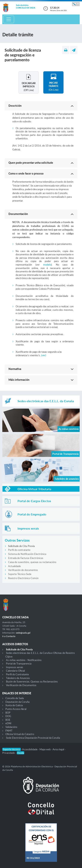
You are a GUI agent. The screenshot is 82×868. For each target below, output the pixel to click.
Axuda (20, 753)
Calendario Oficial (15, 671)
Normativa (15, 369)
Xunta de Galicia (14, 705)
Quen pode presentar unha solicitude (31, 163)
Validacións (11, 727)
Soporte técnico (12, 749)
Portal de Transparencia (19, 664)
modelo (47, 265)
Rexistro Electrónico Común (23, 578)
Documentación (18, 214)
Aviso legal (59, 749)
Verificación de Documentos (21, 685)
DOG (8, 716)
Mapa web (45, 749)
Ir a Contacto (9, 636)
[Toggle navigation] (9, 19)
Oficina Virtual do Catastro (20, 734)
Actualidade (14, 566)
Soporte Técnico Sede (20, 574)
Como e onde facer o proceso (26, 173)
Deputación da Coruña (17, 702)
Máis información (19, 380)
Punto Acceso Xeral (16, 709)
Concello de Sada (15, 698)
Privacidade (9, 753)
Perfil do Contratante (17, 674)
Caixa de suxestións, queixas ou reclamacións (32, 562)
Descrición (15, 106)
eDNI (8, 723)
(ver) (44, 355)
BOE (8, 720)
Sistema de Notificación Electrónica (27, 554)
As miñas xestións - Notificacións (24, 660)
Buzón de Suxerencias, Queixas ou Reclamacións (32, 681)
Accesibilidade (30, 749)
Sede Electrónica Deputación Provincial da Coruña (33, 738)
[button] (76, 4)
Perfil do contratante (19, 550)
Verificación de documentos (23, 570)
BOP (8, 713)
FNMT (9, 731)
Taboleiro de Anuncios (18, 678)
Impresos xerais (15, 667)
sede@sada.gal (23, 633)
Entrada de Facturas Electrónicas (26, 558)
